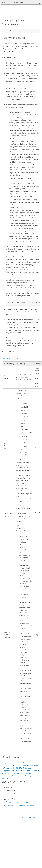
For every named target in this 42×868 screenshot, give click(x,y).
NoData (5, 768)
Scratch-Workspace (27, 776)
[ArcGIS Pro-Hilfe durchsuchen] (19, 3)
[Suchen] (39, 3)
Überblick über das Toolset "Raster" (18, 802)
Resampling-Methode (10, 776)
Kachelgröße (12, 778)
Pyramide (16, 773)
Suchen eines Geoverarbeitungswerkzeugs (21, 806)
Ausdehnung (7, 765)
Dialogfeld (7, 358)
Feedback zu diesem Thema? (29, 817)
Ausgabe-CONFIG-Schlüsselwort (21, 768)
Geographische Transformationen (25, 765)
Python (15, 358)
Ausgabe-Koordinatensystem (13, 771)
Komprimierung (8, 763)
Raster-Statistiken (27, 773)
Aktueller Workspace (23, 763)
